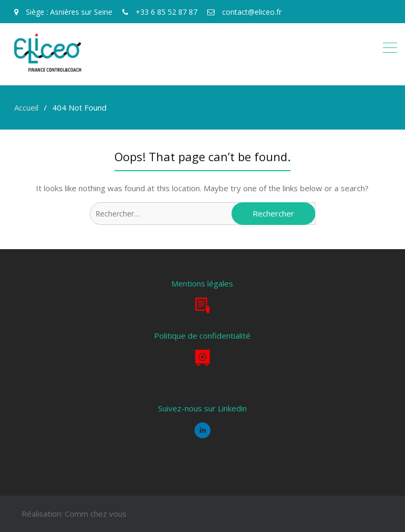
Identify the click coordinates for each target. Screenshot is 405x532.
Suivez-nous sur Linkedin (202, 408)
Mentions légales (202, 283)
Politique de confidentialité (202, 336)
